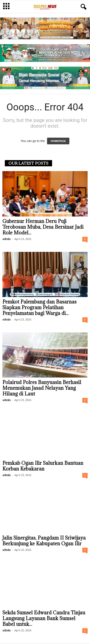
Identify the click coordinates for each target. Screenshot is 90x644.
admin (6, 239)
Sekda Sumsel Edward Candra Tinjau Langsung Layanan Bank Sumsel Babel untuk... (44, 618)
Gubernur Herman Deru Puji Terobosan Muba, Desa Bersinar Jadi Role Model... (43, 227)
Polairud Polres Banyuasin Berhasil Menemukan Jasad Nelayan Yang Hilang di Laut (42, 388)
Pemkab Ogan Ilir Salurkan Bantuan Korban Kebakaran (43, 466)
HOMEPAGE (58, 141)
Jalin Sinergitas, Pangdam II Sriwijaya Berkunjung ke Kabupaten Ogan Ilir (44, 541)
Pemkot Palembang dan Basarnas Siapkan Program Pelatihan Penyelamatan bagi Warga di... (39, 308)
